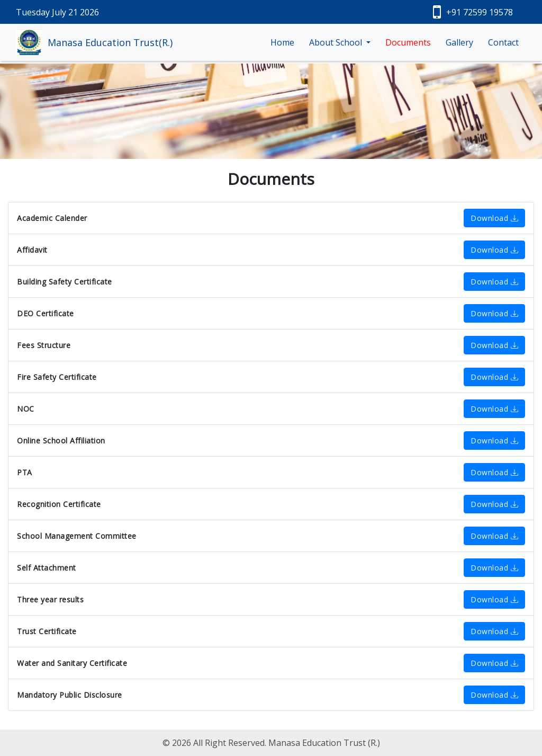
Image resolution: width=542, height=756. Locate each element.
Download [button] (494, 218)
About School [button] (337, 42)
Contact (503, 42)
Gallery (459, 42)
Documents (408, 42)
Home (282, 42)
